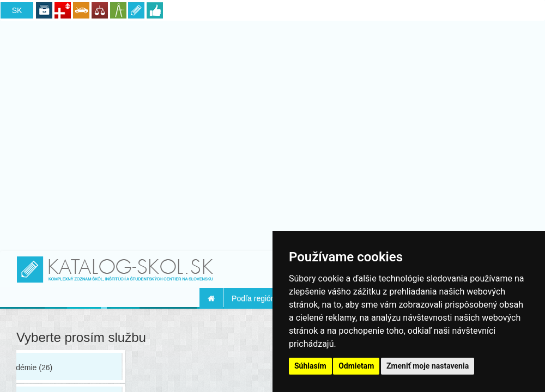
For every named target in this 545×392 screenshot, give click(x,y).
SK (17, 10)
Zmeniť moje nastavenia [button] (428, 366)
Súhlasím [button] (310, 366)
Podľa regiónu (255, 298)
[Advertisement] (272, 134)
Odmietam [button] (356, 366)
